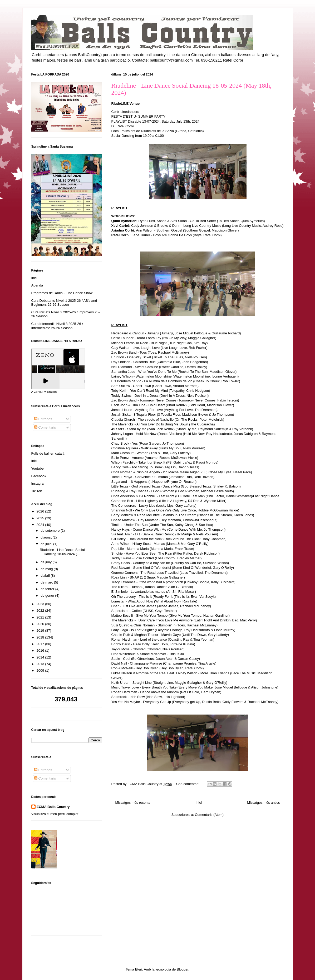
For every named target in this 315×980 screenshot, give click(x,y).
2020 (41, 624)
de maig (47, 569)
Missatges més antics (263, 803)
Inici (199, 803)
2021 (41, 617)
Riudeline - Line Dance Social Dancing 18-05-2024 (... (62, 552)
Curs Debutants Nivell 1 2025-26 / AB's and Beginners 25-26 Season (64, 303)
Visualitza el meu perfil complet (55, 814)
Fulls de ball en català (48, 453)
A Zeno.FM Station (44, 392)
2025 (41, 518)
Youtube (38, 468)
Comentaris (45, 427)
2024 (41, 525)
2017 (41, 644)
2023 (41, 604)
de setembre (51, 531)
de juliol (47, 544)
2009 (41, 670)
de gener (48, 595)
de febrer (48, 589)
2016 (41, 650)
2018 (41, 637)
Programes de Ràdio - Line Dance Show (62, 293)
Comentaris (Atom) (209, 815)
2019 (41, 630)
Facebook (39, 476)
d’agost (47, 537)
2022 (41, 610)
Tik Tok (37, 491)
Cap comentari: (188, 784)
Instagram (39, 483)
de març (47, 582)
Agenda (37, 285)
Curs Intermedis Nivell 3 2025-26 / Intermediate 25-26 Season (57, 326)
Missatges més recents (133, 803)
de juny (47, 562)
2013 (41, 664)
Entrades (43, 419)
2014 (41, 657)
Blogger (183, 969)
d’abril (46, 576)
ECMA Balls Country (53, 807)
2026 (41, 511)
